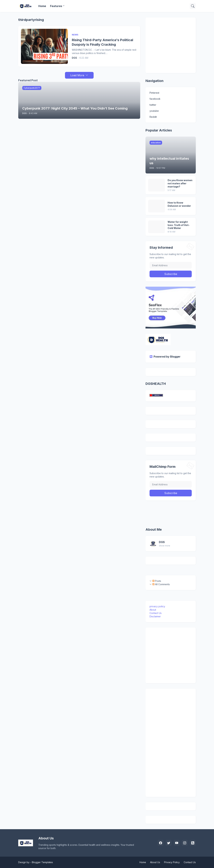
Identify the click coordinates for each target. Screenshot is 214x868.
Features (56, 6)
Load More (77, 75)
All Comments (161, 584)
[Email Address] (171, 265)
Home (42, 6)
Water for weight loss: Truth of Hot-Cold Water (179, 225)
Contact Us (156, 613)
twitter (153, 105)
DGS (162, 542)
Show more (165, 546)
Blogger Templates (42, 862)
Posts (157, 581)
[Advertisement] (182, 45)
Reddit (153, 117)
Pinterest (154, 93)
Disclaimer (155, 616)
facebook (155, 99)
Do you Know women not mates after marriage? (180, 183)
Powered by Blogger (165, 357)
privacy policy (157, 606)
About (153, 610)
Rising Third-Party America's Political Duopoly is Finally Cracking (102, 42)
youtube (154, 111)
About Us (155, 862)
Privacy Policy (172, 862)
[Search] (193, 6)
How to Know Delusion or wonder (179, 204)
